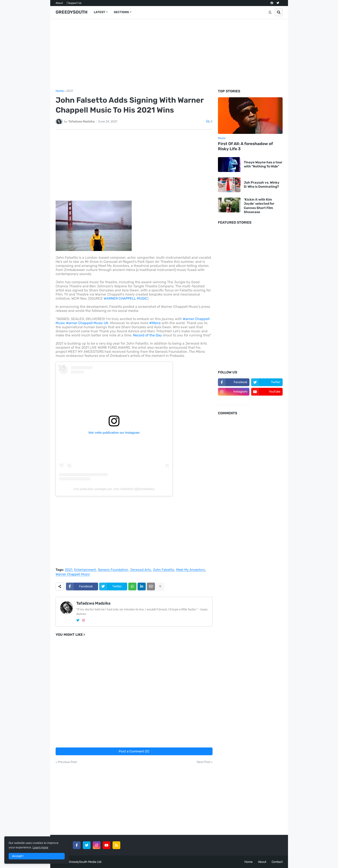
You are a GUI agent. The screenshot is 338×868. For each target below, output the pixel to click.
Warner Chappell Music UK (87, 323)
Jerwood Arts (140, 570)
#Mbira (155, 323)
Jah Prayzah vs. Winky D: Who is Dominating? (262, 185)
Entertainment (85, 570)
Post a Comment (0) (134, 751)
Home (60, 91)
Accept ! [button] (18, 856)
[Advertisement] (169, 54)
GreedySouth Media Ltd (85, 862)
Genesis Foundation (113, 570)
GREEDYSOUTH (72, 12)
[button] (270, 12)
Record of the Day (148, 335)
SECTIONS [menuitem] (121, 12)
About (59, 3)
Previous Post (67, 762)
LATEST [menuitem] (99, 12)
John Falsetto (164, 570)
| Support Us (74, 3)
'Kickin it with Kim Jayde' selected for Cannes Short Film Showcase (259, 206)
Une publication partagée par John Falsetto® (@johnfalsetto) (114, 489)
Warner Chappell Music (73, 574)
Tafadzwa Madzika (93, 603)
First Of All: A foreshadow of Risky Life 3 (245, 146)
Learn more (40, 847)
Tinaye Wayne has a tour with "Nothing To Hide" (263, 164)
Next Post (204, 762)
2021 (70, 91)
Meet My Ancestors (191, 570)
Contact (277, 862)
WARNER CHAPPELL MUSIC (126, 298)
